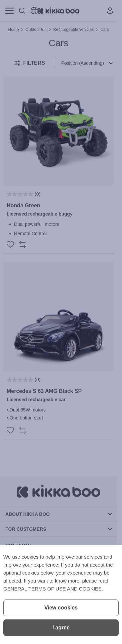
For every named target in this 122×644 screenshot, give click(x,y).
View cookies (61, 608)
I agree (61, 628)
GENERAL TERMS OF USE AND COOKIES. (53, 589)
